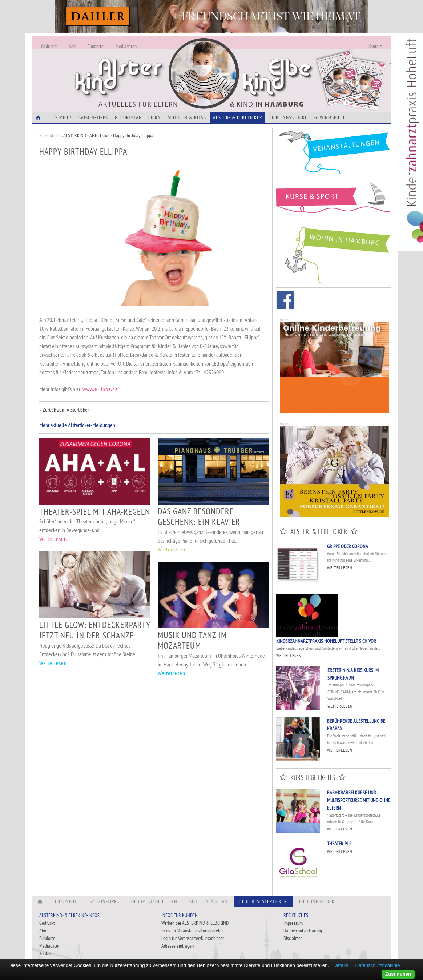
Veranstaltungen (334, 155)
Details (341, 965)
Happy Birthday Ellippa (133, 135)
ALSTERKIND (75, 135)
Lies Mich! (60, 117)
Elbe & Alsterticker (263, 901)
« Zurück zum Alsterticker (64, 410)
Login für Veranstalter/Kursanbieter (193, 938)
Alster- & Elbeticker (238, 117)
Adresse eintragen (178, 946)
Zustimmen (398, 974)
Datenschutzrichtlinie (378, 965)
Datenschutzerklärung (303, 931)
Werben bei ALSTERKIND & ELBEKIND (195, 923)
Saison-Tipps (93, 117)
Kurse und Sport (334, 202)
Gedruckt (49, 46)
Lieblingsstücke (288, 117)
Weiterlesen (53, 539)
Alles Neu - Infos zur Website (152, 65)
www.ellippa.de (100, 389)
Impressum (293, 923)
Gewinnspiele (330, 117)
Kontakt (375, 46)
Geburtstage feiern (138, 117)
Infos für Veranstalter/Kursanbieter (192, 931)
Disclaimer (293, 938)
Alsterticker (100, 135)
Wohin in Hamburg (334, 254)
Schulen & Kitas (187, 117)
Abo (72, 46)
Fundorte (96, 46)
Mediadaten (126, 46)
